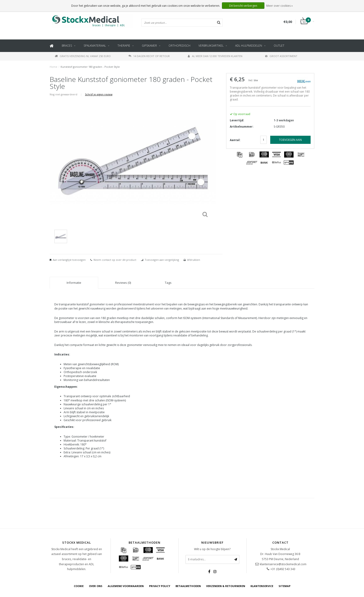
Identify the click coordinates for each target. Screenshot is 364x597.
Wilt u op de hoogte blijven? (212, 549)
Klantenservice (262, 586)
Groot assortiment (281, 56)
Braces (67, 46)
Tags (168, 283)
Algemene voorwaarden (126, 586)
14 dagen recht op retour (149, 56)
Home (54, 67)
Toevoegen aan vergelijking (162, 260)
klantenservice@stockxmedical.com (283, 564)
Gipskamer (149, 46)
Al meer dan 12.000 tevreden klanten (215, 56)
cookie (79, 586)
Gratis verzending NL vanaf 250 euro (83, 56)
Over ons (96, 586)
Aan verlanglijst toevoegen (69, 260)
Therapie (124, 46)
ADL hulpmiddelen (249, 46)
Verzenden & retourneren (226, 586)
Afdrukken (194, 260)
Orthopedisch (179, 46)
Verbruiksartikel (211, 46)
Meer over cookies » (279, 6)
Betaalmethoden (188, 586)
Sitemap (284, 586)
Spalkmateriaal (95, 46)
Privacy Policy (160, 586)
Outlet (279, 46)
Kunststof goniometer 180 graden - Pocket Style (90, 67)
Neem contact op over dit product (115, 260)
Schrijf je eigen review (99, 94)
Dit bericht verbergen (243, 6)
